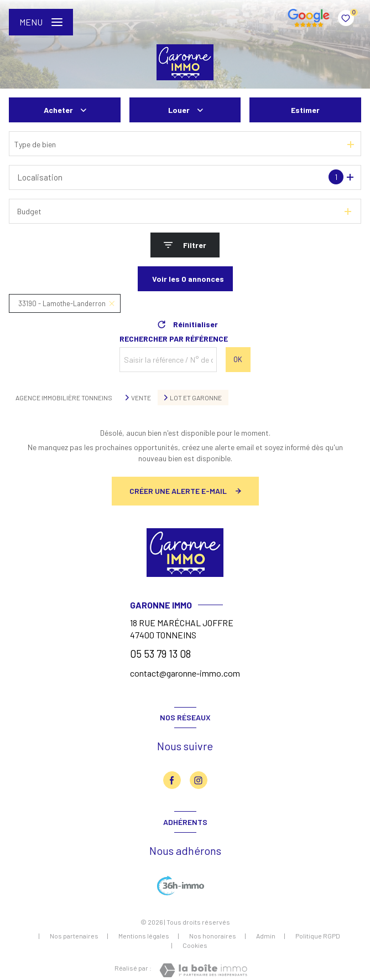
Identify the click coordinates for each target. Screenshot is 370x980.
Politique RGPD (318, 936)
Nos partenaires (74, 936)
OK (238, 359)
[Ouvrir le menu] (41, 22)
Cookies (195, 945)
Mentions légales (144, 936)
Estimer (305, 110)
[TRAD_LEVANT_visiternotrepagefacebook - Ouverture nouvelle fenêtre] (172, 780)
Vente (141, 398)
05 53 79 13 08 (160, 654)
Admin (266, 936)
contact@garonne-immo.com (185, 673)
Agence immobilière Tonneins (64, 398)
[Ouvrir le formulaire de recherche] (185, 245)
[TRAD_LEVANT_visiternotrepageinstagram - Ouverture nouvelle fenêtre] (199, 780)
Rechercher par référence (174, 339)
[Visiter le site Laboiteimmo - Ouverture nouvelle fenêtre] (203, 970)
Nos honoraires (213, 936)
